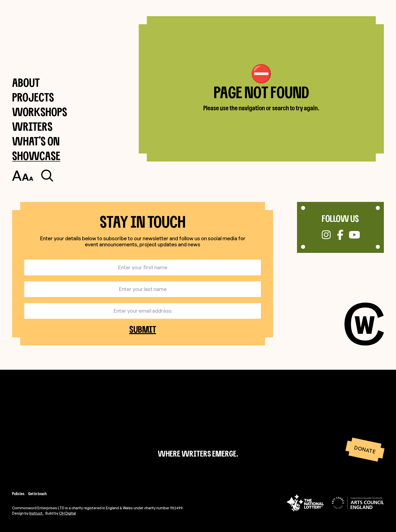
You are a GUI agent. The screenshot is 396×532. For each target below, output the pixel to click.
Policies (18, 494)
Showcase (36, 156)
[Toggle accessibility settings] (23, 176)
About (26, 82)
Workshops (40, 112)
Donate (365, 449)
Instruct (36, 513)
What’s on (36, 141)
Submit (143, 329)
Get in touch (38, 494)
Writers (32, 126)
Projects (33, 97)
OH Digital (67, 513)
